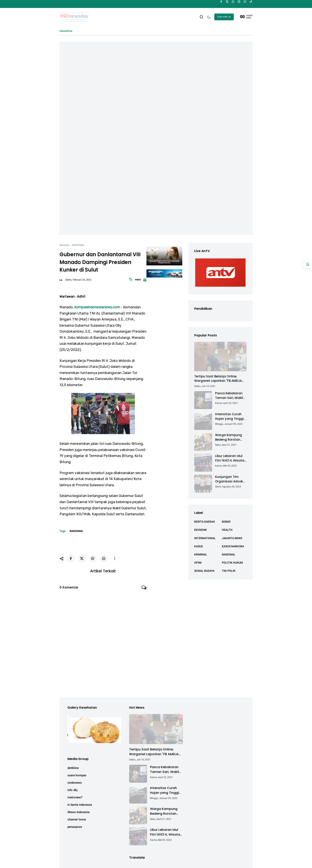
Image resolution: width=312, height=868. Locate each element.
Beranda (64, 245)
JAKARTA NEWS (232, 538)
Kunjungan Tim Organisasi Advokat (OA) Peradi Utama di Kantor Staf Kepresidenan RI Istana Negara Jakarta (231, 479)
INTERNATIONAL (205, 538)
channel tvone (77, 819)
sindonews (75, 783)
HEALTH (227, 530)
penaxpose (75, 827)
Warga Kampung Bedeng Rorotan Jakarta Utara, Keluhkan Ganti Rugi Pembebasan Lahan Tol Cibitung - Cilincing (231, 437)
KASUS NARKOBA (233, 546)
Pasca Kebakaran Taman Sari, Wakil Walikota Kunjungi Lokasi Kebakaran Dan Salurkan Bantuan (229, 396)
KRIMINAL (201, 554)
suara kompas (77, 775)
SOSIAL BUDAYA (204, 571)
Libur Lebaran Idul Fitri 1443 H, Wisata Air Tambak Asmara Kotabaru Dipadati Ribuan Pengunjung (231, 458)
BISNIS (226, 522)
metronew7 (75, 797)
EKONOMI (200, 530)
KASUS (198, 546)
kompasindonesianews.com (97, 307)
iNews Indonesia (78, 812)
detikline (73, 768)
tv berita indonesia (80, 805)
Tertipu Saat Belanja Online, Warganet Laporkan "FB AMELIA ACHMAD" (218, 379)
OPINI (198, 563)
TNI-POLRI (229, 571)
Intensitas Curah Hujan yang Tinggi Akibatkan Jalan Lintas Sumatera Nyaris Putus (229, 416)
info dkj (72, 790)
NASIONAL (78, 245)
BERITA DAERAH (205, 522)
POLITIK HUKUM (232, 563)
